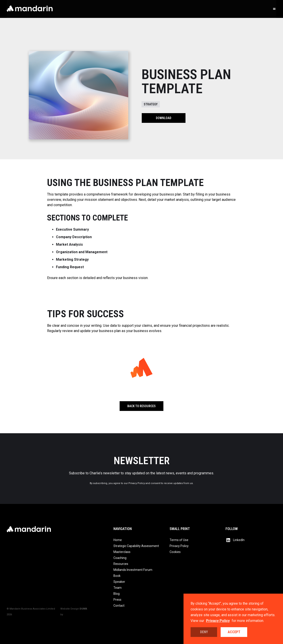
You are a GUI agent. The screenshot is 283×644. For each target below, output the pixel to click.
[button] (274, 9)
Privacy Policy (218, 621)
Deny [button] (204, 632)
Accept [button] (234, 632)
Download (164, 118)
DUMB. (84, 609)
